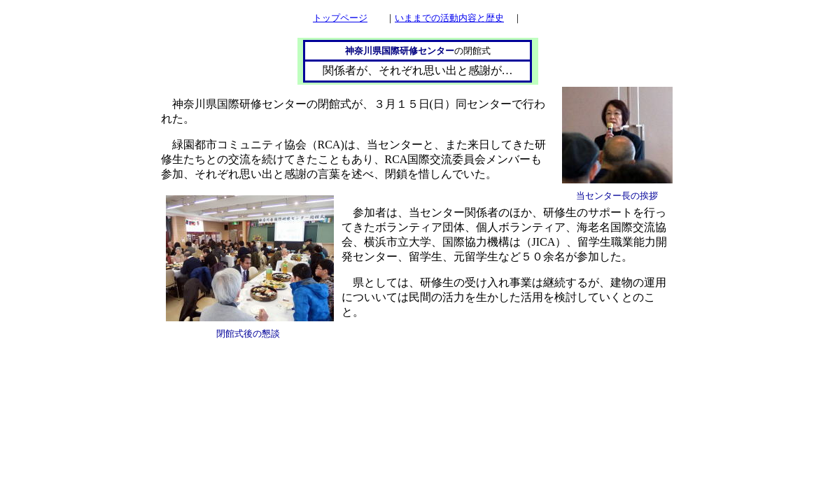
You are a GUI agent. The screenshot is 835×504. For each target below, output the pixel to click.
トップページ (340, 18)
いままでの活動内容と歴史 (449, 18)
